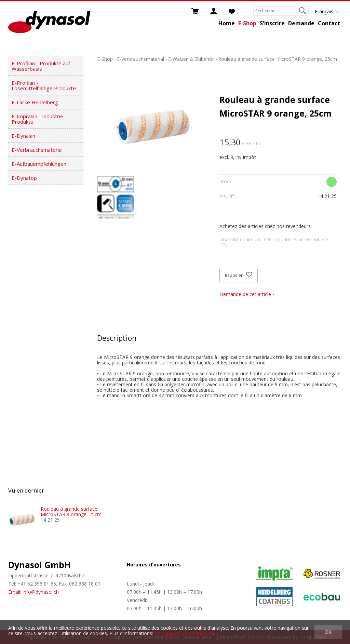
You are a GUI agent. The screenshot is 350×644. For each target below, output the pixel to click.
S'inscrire (272, 23)
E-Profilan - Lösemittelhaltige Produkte (44, 85)
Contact (329, 23)
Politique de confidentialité (184, 633)
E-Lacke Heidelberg (35, 102)
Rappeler (239, 276)
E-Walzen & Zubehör (191, 59)
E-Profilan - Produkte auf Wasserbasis (41, 66)
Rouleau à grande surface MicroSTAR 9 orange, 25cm (278, 59)
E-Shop (247, 23)
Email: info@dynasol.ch (33, 592)
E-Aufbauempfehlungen (39, 164)
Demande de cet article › (247, 294)
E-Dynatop (24, 178)
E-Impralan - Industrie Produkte (37, 119)
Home (227, 23)
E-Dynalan (23, 136)
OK (328, 632)
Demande (301, 23)
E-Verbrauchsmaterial (37, 150)
